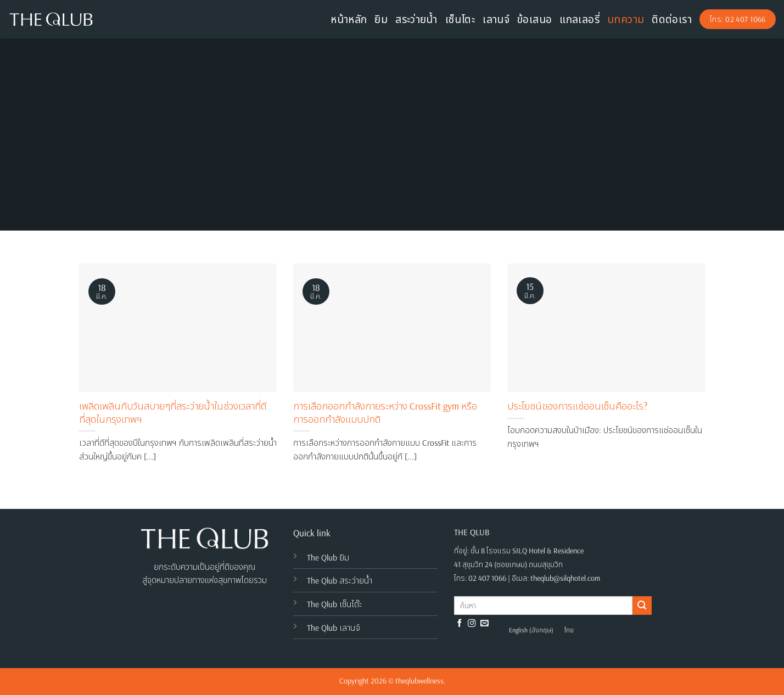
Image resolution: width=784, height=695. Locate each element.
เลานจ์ (496, 19)
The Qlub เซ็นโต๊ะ (334, 604)
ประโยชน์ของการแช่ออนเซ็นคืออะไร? (577, 406)
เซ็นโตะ (460, 19)
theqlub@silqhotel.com (565, 578)
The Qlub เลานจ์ (334, 627)
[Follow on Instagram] (472, 623)
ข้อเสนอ (534, 19)
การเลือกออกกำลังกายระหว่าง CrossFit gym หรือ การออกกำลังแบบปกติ (385, 412)
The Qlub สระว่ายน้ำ (340, 580)
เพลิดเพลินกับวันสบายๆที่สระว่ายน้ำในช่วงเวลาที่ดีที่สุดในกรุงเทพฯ (173, 412)
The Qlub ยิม (328, 557)
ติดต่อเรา (672, 19)
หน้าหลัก (349, 19)
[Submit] (642, 606)
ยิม (381, 19)
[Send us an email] (485, 623)
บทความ (626, 19)
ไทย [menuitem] (569, 630)
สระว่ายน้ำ (416, 19)
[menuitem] (531, 630)
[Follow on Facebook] (460, 623)
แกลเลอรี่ (579, 19)
